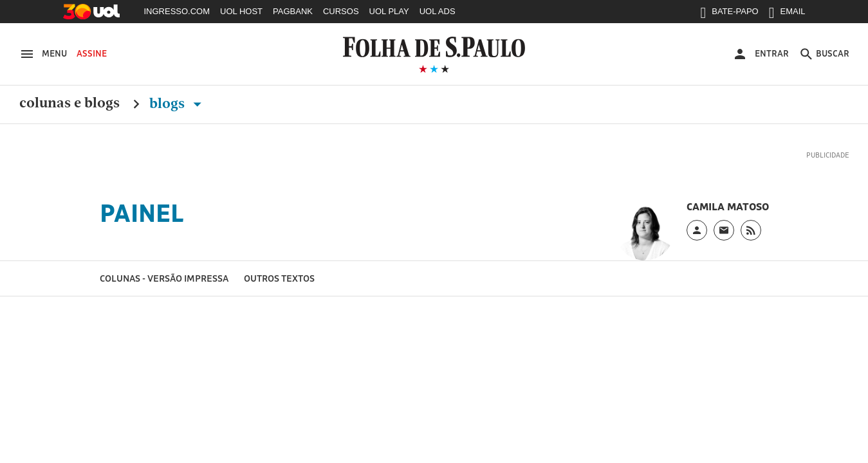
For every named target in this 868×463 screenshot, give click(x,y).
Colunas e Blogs (69, 104)
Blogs (178, 104)
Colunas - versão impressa (164, 278)
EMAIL (787, 14)
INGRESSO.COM (177, 11)
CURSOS (341, 11)
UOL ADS (438, 11)
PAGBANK (293, 11)
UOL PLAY (389, 11)
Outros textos (279, 278)
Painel (142, 213)
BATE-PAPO (729, 14)
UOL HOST (241, 11)
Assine (92, 53)
